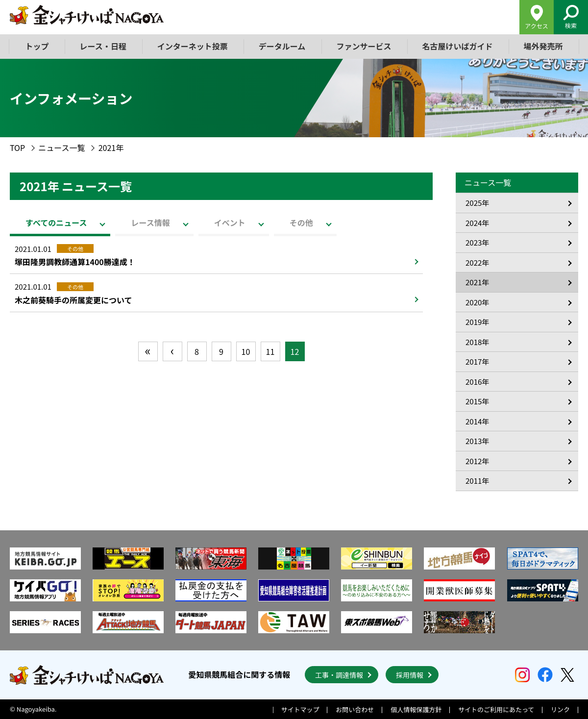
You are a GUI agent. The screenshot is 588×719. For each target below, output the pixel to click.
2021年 (477, 282)
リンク (560, 709)
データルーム (282, 46)
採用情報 (410, 675)
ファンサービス (364, 46)
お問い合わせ (355, 709)
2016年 (477, 382)
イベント (230, 223)
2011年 (477, 481)
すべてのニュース (56, 223)
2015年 (477, 401)
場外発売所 (543, 46)
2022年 (477, 262)
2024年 (477, 223)
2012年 (477, 461)
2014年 (477, 421)
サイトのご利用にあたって (496, 709)
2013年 (477, 441)
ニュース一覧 (61, 148)
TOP (17, 148)
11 (270, 351)
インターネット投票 (193, 46)
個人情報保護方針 (416, 709)
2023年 (477, 242)
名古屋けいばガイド (457, 46)
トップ (37, 46)
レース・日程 (103, 46)
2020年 (477, 302)
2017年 (477, 361)
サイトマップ (300, 709)
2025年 (477, 203)
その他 (301, 223)
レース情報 (150, 223)
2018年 (477, 342)
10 (246, 351)
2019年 (477, 322)
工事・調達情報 (339, 675)
